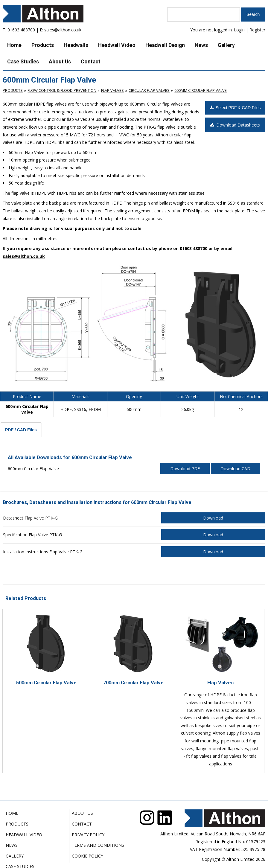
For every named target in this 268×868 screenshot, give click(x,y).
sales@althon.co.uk (63, 30)
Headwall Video (117, 45)
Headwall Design (165, 45)
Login (239, 30)
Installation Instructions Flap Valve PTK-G (43, 552)
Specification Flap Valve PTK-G (32, 535)
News (201, 45)
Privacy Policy (88, 835)
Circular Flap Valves (149, 90)
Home (14, 45)
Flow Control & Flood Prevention (62, 90)
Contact (91, 62)
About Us (60, 62)
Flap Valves (112, 90)
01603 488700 (21, 30)
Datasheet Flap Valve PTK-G (30, 518)
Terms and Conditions (98, 845)
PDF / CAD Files (21, 430)
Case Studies (23, 62)
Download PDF (185, 469)
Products (43, 45)
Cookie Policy (87, 856)
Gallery (226, 45)
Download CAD (235, 469)
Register (257, 30)
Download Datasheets (235, 125)
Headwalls (76, 45)
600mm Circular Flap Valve (201, 90)
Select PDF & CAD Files (235, 108)
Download (213, 518)
